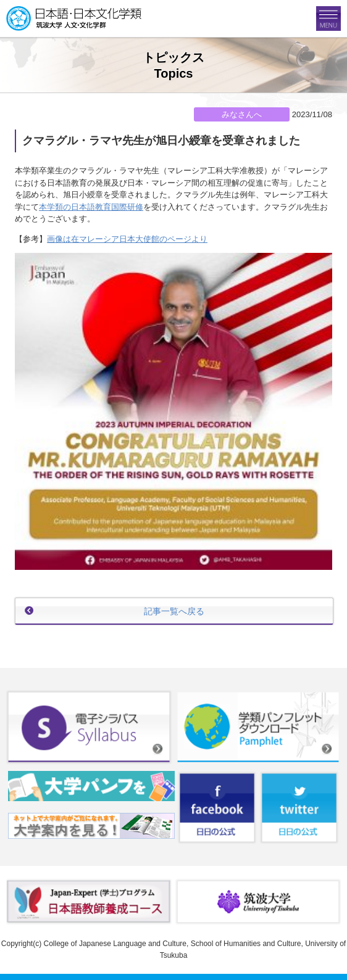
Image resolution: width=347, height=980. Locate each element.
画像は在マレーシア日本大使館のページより (127, 239)
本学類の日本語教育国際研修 (91, 207)
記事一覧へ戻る (174, 611)
